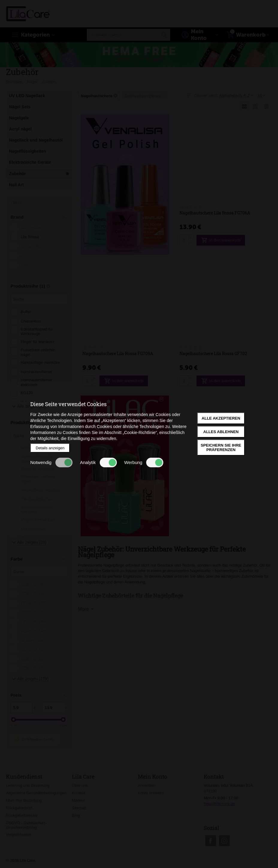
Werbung (144, 462)
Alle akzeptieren (221, 418)
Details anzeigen (50, 448)
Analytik (98, 462)
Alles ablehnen (221, 432)
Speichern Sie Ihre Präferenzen (221, 447)
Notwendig (51, 462)
